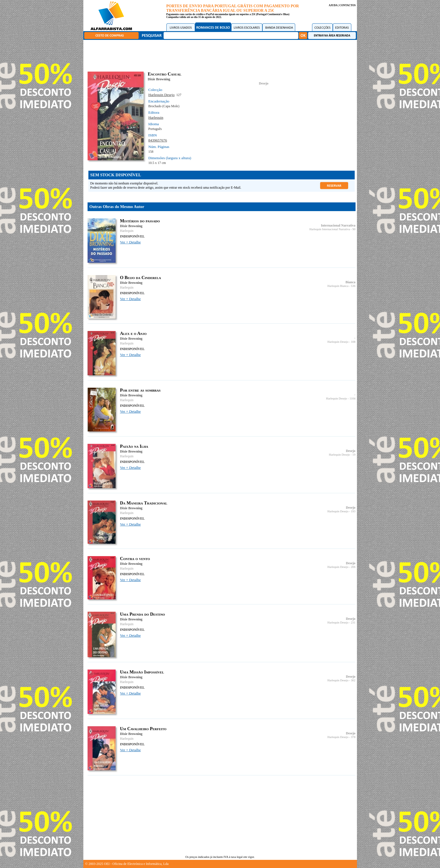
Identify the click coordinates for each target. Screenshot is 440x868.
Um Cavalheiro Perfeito (143, 729)
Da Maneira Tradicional (144, 503)
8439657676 (158, 140)
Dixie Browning (159, 79)
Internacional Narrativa (338, 225)
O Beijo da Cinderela (141, 277)
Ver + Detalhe (130, 242)
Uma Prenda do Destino (143, 614)
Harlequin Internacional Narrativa (330, 229)
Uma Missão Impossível (142, 672)
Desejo (264, 83)
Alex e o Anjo (133, 333)
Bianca (350, 282)
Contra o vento (135, 559)
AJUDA (333, 5)
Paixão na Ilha (134, 446)
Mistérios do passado (140, 221)
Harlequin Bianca (338, 286)
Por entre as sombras (140, 390)
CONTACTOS (347, 5)
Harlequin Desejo (162, 95)
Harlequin (156, 117)
